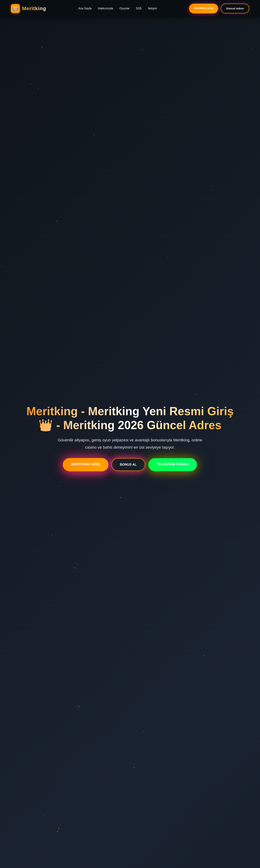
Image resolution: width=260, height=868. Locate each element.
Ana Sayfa (85, 8)
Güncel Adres (235, 8)
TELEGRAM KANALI (173, 465)
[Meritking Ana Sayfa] (28, 8)
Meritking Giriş (203, 8)
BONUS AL (128, 465)
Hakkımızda (105, 8)
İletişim (153, 8)
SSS (139, 8)
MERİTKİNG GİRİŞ (86, 465)
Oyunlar (124, 8)
